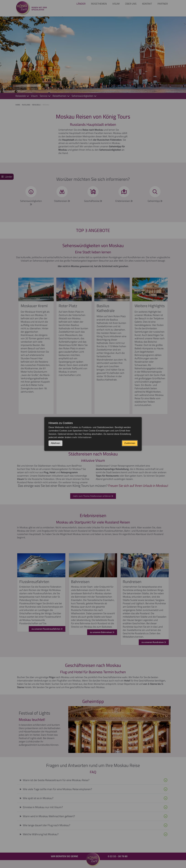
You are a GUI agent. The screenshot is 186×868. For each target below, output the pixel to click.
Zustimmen (130, 443)
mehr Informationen (82, 437)
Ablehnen (55, 443)
